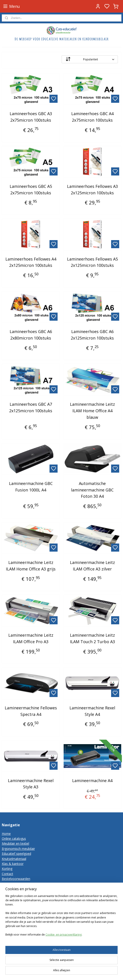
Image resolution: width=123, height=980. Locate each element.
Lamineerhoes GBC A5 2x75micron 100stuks (31, 190)
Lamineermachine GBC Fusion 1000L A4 (31, 487)
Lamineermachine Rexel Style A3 (31, 784)
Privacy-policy (12, 884)
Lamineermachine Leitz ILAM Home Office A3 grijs (31, 566)
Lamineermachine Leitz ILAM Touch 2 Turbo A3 (92, 638)
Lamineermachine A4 (92, 780)
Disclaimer (9, 889)
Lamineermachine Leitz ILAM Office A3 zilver (92, 566)
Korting (7, 869)
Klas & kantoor (13, 864)
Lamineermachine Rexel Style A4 (92, 711)
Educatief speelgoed (16, 854)
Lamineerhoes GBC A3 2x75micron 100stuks (31, 117)
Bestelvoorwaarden (16, 879)
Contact (8, 874)
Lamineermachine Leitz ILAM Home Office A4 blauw (92, 411)
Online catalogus (14, 839)
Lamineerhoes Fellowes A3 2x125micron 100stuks (92, 190)
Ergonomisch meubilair (18, 849)
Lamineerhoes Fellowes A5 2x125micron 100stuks (92, 262)
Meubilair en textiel (15, 843)
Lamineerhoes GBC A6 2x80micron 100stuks (31, 335)
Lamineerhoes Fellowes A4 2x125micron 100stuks (31, 262)
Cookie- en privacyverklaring (64, 942)
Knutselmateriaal (14, 859)
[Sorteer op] (90, 59)
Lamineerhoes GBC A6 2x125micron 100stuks (92, 335)
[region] (61, 925)
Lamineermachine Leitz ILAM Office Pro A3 (31, 638)
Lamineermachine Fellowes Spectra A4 (31, 711)
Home (6, 834)
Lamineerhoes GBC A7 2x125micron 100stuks (31, 407)
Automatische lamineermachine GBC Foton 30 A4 (92, 490)
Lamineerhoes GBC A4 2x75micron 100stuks (92, 117)
